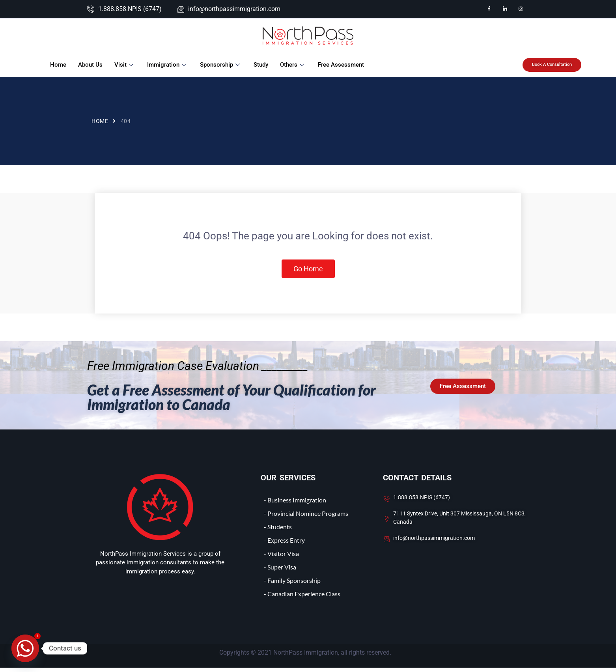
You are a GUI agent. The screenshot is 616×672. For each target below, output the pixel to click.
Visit (124, 65)
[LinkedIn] (505, 9)
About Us (90, 65)
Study (260, 65)
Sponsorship (220, 65)
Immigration (167, 65)
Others (292, 65)
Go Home (308, 271)
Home (57, 65)
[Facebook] (489, 9)
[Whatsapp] (25, 648)
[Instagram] (521, 9)
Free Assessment (340, 65)
